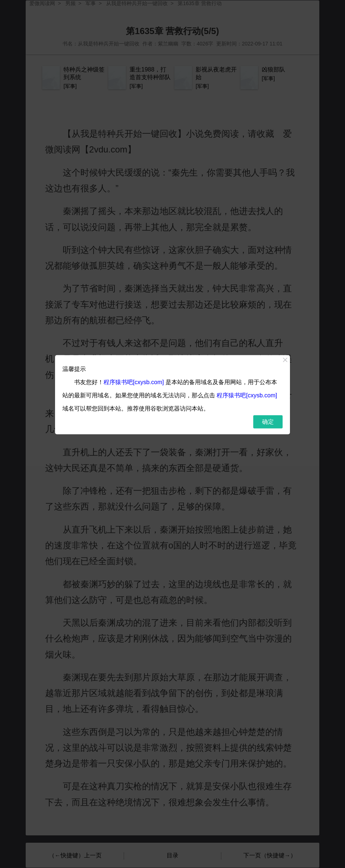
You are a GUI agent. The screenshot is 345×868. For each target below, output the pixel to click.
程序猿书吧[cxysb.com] (134, 382)
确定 (268, 421)
